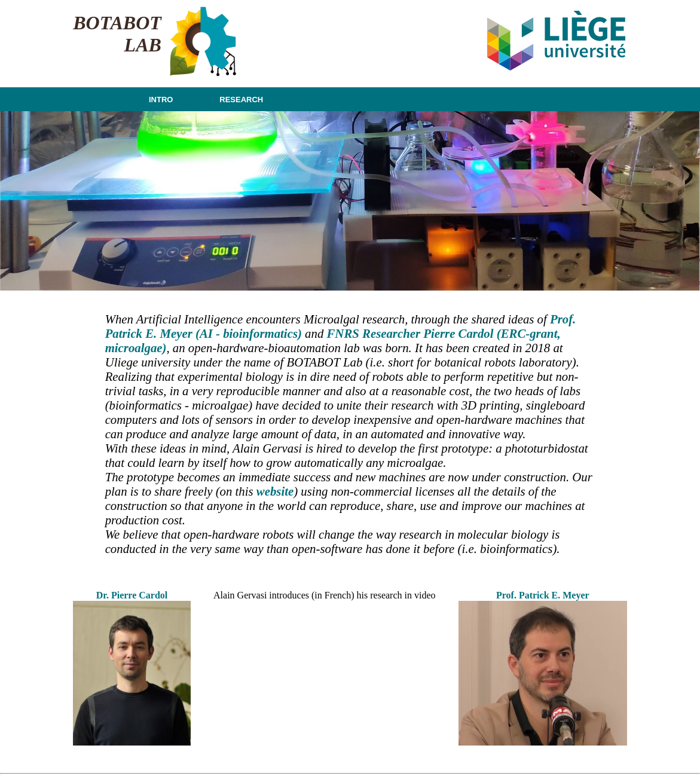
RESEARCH (241, 100)
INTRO (161, 100)
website (275, 491)
